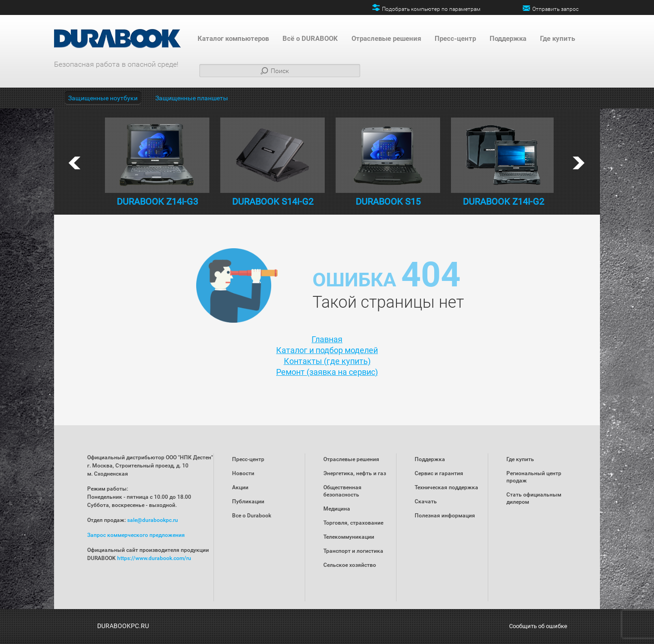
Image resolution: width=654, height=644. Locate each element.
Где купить (557, 39)
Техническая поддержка (446, 487)
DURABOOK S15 (388, 202)
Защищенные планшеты (192, 98)
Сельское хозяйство (350, 565)
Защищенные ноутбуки (103, 98)
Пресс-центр (455, 39)
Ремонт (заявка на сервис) (327, 372)
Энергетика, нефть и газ (355, 473)
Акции (240, 487)
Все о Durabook (252, 516)
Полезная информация (445, 516)
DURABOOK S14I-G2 (273, 202)
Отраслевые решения (386, 39)
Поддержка (508, 39)
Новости (243, 473)
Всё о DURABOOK (310, 39)
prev (74, 163)
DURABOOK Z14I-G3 (157, 202)
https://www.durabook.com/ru (154, 558)
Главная (327, 339)
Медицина (337, 509)
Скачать (426, 501)
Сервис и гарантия (439, 473)
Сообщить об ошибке (538, 626)
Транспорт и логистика (353, 551)
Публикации (248, 501)
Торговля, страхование (353, 523)
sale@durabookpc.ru (153, 520)
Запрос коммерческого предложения (136, 535)
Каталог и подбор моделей (327, 350)
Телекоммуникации (349, 537)
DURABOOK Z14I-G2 (503, 202)
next (579, 163)
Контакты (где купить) (327, 361)
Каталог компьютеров (233, 39)
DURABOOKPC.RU (123, 626)
